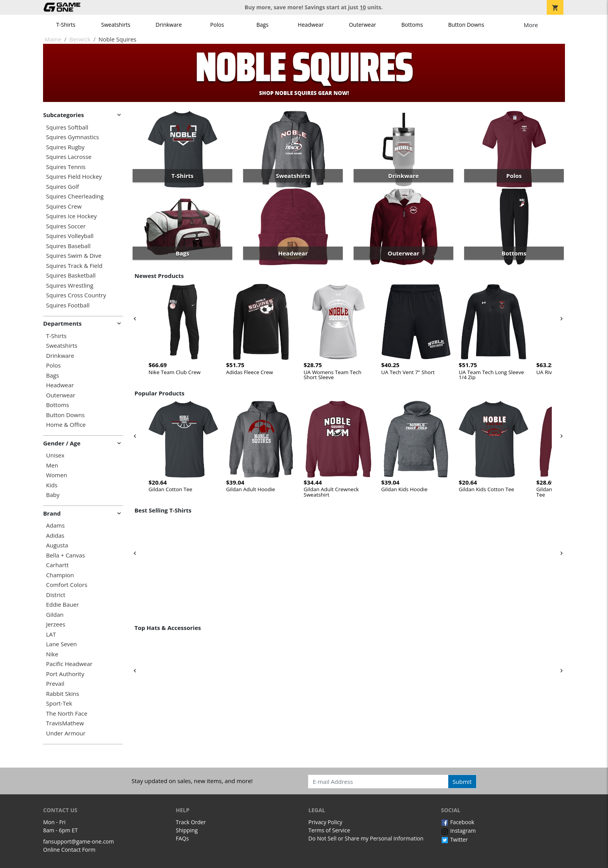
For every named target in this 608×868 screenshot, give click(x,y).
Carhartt (57, 565)
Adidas (55, 536)
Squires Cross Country (76, 295)
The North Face (67, 714)
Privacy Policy (325, 822)
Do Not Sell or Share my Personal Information (366, 838)
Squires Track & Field (74, 266)
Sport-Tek (59, 703)
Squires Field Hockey (74, 177)
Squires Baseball (68, 246)
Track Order (191, 822)
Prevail (55, 684)
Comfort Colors (67, 585)
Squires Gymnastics (73, 137)
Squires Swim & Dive (74, 256)
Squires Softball (67, 127)
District (56, 595)
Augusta (57, 545)
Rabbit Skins (63, 694)
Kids (52, 485)
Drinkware (169, 25)
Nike (52, 654)
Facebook (458, 822)
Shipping (187, 830)
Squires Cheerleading (75, 196)
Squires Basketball (71, 275)
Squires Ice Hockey (72, 216)
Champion (60, 575)
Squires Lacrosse (69, 157)
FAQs (182, 838)
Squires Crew (64, 206)
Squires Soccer (66, 226)
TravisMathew (65, 723)
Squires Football (68, 305)
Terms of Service (329, 830)
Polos (217, 25)
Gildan (55, 615)
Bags (262, 25)
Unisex (55, 455)
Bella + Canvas (66, 555)
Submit (462, 782)
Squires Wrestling (70, 286)
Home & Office (66, 425)
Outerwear (363, 25)
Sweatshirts (116, 25)
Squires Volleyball (70, 236)
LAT (51, 634)
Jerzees (56, 624)
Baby (53, 495)
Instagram (458, 831)
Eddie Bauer (63, 605)
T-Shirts (66, 25)
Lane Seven (61, 644)
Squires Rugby (65, 147)
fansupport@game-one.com (79, 841)
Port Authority (65, 674)
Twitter (454, 840)
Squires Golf (63, 187)
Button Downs (466, 25)
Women (57, 475)
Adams (55, 525)
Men (52, 465)
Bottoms (412, 25)
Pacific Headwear (69, 664)
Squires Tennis (66, 167)
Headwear (311, 25)
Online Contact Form (69, 850)
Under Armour (66, 733)
